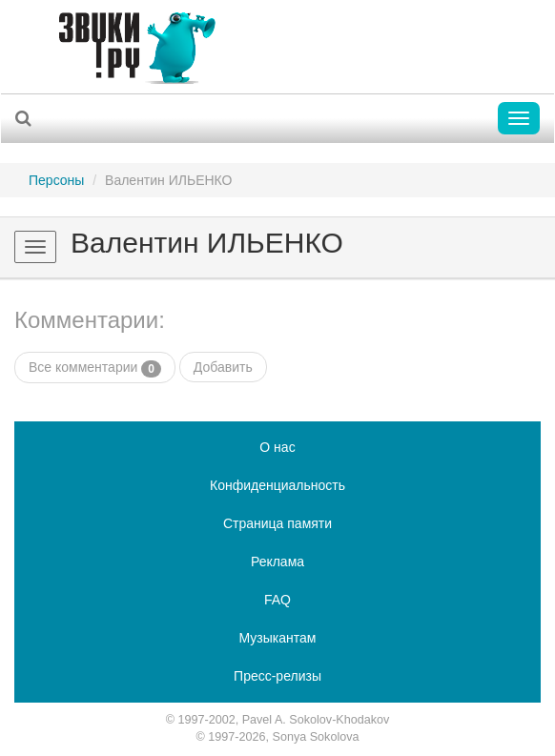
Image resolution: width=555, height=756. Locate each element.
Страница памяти (277, 523)
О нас (277, 447)
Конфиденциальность (277, 485)
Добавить (223, 367)
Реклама (277, 562)
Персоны (56, 180)
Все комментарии (95, 368)
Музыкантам (278, 638)
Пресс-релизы (277, 676)
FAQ (277, 600)
